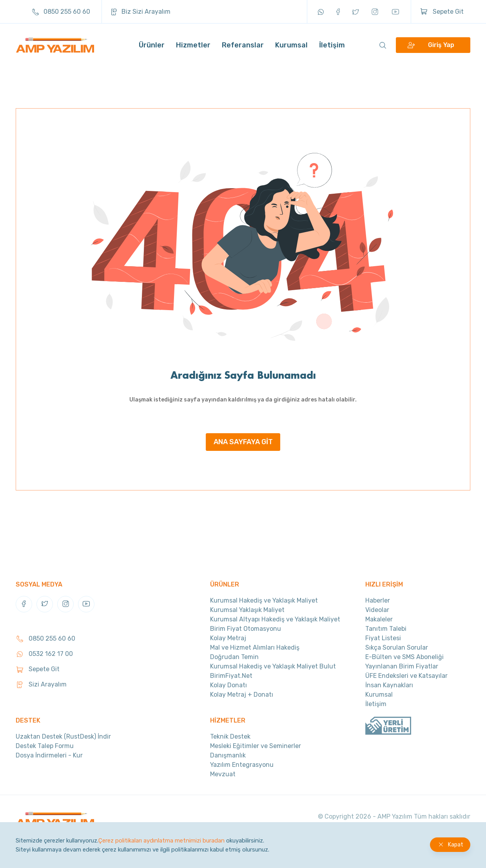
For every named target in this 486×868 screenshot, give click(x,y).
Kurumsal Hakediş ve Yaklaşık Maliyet (264, 600)
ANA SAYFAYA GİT (243, 442)
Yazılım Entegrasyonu (242, 765)
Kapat (456, 845)
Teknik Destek (230, 736)
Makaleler (379, 619)
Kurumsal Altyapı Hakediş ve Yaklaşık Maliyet (275, 619)
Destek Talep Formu (45, 746)
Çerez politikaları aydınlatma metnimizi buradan (161, 841)
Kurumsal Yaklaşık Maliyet (247, 610)
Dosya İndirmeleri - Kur (49, 755)
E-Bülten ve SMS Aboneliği (404, 657)
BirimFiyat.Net (231, 676)
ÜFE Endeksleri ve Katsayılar (406, 676)
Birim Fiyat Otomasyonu (246, 629)
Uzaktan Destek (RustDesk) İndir (63, 736)
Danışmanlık (228, 755)
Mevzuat (223, 774)
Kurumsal (291, 45)
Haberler (378, 600)
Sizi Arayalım (41, 684)
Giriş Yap (441, 45)
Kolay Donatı (228, 685)
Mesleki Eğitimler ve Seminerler (256, 746)
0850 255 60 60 (61, 12)
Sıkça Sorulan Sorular (397, 647)
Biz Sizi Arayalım (141, 12)
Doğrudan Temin (234, 657)
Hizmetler (193, 45)
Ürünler (152, 45)
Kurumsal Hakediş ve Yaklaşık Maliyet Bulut (273, 666)
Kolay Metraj (228, 638)
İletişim (332, 45)
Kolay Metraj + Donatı (242, 695)
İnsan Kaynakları (389, 685)
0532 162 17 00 (44, 654)
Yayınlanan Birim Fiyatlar (402, 666)
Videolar (377, 610)
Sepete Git (442, 12)
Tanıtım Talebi (386, 629)
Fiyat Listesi (383, 638)
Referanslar (243, 45)
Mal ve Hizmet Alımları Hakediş (255, 647)
